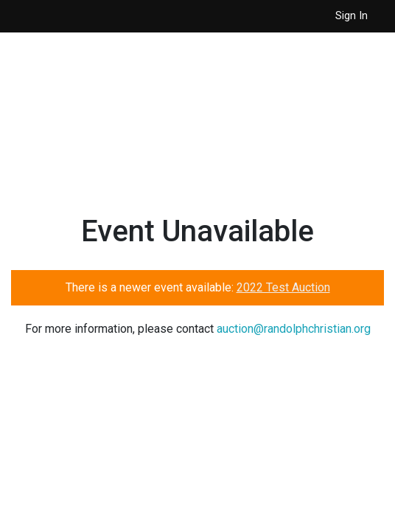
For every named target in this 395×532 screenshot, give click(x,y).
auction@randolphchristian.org (294, 329)
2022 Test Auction (283, 287)
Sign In (352, 16)
